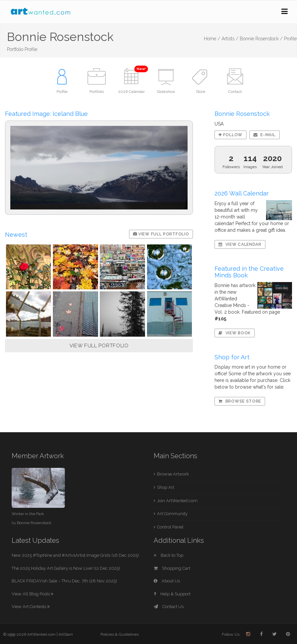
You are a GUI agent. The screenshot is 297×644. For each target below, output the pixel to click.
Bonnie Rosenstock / (261, 39)
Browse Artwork (173, 474)
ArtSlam (66, 634)
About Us (167, 581)
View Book (235, 333)
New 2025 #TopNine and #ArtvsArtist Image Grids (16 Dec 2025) (75, 555)
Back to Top (168, 555)
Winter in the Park (28, 514)
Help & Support (172, 594)
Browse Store (240, 401)
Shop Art (166, 487)
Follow (230, 135)
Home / (212, 39)
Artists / (230, 39)
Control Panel (170, 527)
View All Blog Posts (32, 594)
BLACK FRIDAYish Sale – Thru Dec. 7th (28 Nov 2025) (64, 581)
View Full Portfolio (161, 234)
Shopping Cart (172, 568)
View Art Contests (31, 607)
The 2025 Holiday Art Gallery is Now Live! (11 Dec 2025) (66, 568)
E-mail (265, 135)
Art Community (172, 514)
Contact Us (169, 607)
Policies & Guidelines (120, 634)
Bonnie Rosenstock (34, 523)
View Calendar (240, 244)
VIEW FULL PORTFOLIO (99, 346)
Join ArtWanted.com (177, 501)
